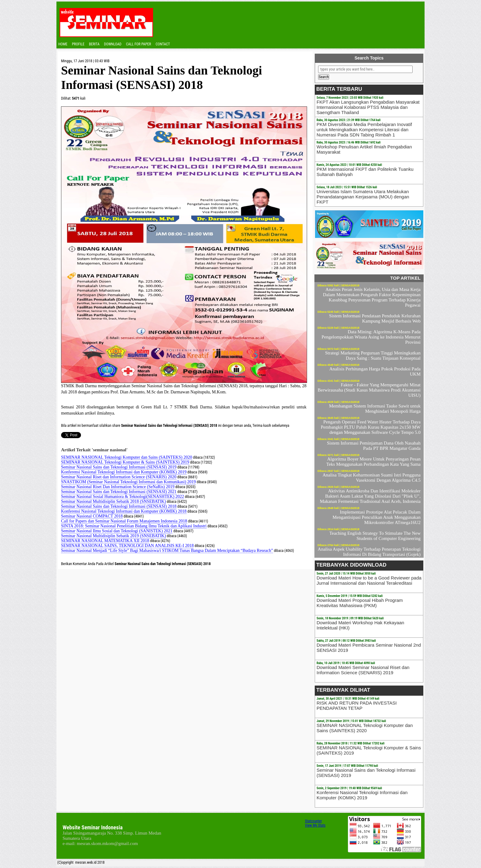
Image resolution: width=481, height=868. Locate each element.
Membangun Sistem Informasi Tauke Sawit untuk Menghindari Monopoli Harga (375, 409)
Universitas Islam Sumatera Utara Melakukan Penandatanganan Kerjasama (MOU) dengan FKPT (363, 197)
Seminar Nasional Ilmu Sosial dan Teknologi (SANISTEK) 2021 (117, 531)
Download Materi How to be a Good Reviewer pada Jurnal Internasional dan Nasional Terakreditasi (369, 580)
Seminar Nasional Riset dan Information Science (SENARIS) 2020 (119, 477)
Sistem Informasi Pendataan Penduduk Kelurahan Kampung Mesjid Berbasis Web (375, 318)
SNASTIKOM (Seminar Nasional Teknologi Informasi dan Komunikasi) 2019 (128, 482)
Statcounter (313, 821)
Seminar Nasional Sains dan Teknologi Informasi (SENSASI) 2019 (119, 467)
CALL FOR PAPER (139, 44)
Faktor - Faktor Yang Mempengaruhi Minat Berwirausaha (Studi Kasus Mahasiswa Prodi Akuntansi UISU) (369, 390)
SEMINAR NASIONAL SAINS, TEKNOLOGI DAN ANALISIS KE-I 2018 (127, 546)
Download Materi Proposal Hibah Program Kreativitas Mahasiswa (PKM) (360, 603)
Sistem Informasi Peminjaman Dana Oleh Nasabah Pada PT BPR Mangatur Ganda (374, 446)
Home (63, 44)
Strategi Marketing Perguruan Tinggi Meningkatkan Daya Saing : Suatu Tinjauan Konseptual (373, 356)
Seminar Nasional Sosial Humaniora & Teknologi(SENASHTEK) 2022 (123, 497)
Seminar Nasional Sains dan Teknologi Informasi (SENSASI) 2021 (119, 492)
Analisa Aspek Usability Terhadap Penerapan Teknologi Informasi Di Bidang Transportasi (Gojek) (369, 552)
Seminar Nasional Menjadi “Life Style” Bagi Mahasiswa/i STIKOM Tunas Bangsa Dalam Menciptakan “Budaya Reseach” (167, 551)
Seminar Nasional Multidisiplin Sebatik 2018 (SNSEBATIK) (114, 501)
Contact (163, 44)
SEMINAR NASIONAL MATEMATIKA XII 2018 (105, 541)
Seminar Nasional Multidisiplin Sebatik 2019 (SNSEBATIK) (114, 536)
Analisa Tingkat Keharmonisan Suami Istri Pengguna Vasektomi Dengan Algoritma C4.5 (371, 478)
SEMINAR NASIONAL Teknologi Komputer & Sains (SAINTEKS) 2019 (125, 462)
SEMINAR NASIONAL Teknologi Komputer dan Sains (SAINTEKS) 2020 (127, 457)
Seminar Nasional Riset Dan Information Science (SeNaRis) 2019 (118, 487)
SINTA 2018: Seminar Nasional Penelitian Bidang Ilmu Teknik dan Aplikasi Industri (134, 526)
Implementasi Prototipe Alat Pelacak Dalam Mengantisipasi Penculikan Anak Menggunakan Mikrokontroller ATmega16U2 (377, 517)
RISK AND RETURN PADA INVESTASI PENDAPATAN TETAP (357, 705)
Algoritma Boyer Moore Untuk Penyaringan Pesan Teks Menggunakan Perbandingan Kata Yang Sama (373, 462)
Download (113, 44)
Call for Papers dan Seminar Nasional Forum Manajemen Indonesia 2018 (124, 521)
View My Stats (315, 825)
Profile (78, 44)
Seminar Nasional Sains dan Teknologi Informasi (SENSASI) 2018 (119, 506)
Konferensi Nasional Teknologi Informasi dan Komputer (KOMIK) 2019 (124, 472)
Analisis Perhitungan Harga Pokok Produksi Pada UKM (375, 371)
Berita (94, 44)
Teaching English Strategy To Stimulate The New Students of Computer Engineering (375, 536)
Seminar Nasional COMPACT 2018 (92, 516)
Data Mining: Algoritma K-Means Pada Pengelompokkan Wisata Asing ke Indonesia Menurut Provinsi (371, 337)
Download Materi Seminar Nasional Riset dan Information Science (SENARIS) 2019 (363, 670)
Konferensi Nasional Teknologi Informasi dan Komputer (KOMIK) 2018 (124, 511)
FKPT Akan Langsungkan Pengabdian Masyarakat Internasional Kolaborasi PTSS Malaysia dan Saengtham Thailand (368, 107)
